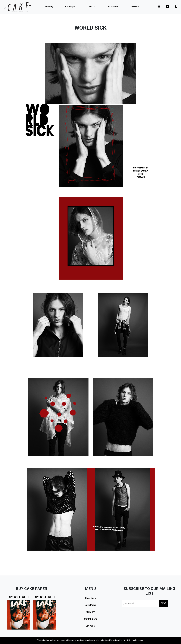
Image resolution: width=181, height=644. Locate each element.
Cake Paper (70, 7)
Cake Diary (48, 7)
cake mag (18, 7)
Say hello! (135, 7)
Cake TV (91, 7)
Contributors (113, 7)
